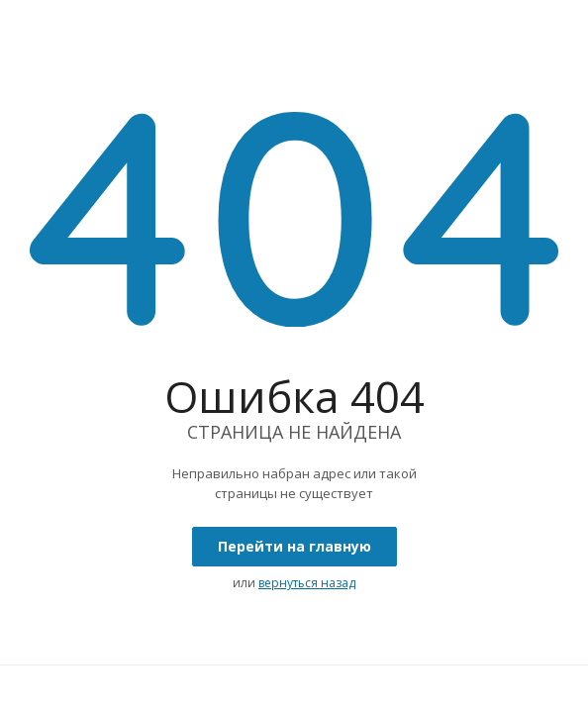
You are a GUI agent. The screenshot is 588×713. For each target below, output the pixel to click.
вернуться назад (307, 583)
